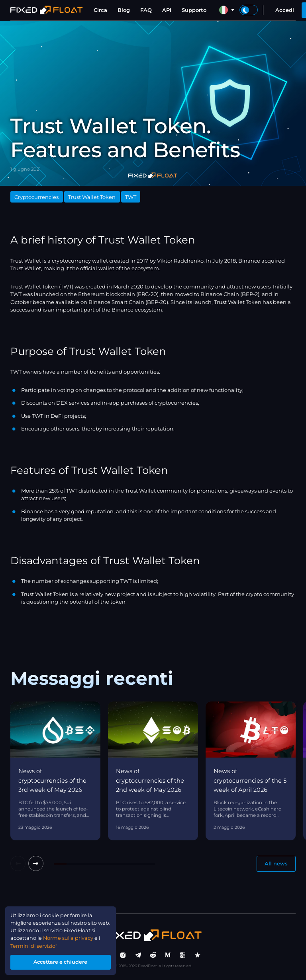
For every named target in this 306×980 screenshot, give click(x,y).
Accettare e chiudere (62, 962)
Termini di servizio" (35, 945)
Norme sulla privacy (75, 937)
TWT (131, 197)
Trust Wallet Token (92, 197)
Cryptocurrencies (36, 197)
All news (276, 864)
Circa (100, 10)
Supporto (194, 10)
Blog (124, 10)
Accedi (285, 10)
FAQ (146, 10)
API (167, 10)
